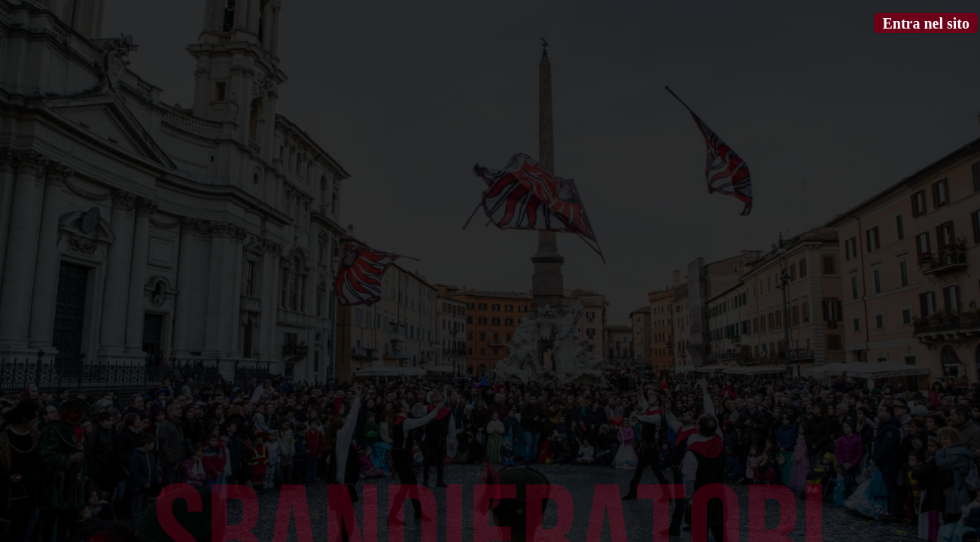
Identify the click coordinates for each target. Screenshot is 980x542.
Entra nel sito (926, 23)
